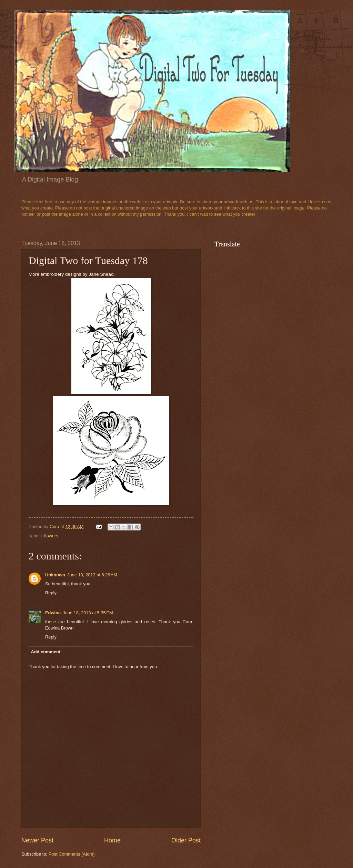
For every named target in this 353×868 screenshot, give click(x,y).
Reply (51, 593)
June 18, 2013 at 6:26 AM (92, 575)
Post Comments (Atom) (72, 854)
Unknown (55, 575)
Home (112, 840)
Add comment (46, 652)
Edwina (53, 613)
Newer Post (37, 840)
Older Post (186, 840)
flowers (51, 536)
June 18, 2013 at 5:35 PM (88, 613)
